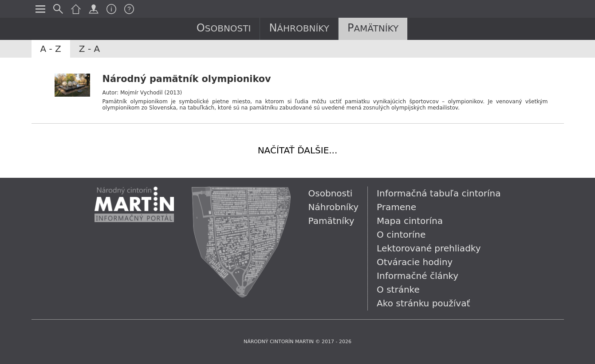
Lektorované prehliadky (429, 248)
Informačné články (418, 276)
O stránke (398, 290)
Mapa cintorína (410, 221)
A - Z (51, 49)
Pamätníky (373, 28)
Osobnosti (224, 28)
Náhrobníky (299, 28)
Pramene (396, 207)
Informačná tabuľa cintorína (439, 193)
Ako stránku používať (423, 303)
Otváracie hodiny (415, 262)
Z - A (89, 49)
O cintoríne (401, 235)
